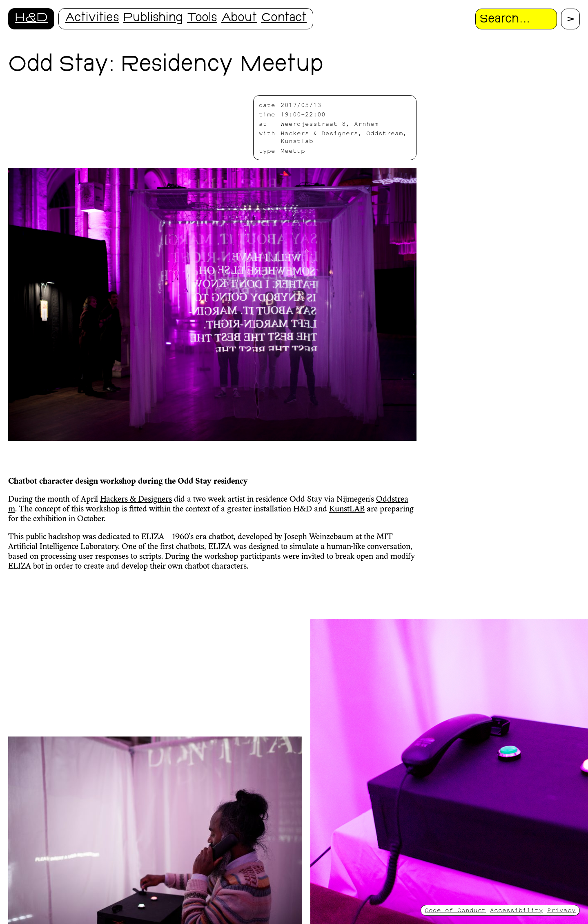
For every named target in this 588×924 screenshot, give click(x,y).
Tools (202, 19)
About (239, 19)
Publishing (153, 19)
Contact (284, 19)
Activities (92, 19)
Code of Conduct (455, 910)
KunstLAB (347, 509)
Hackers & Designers (136, 500)
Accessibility (517, 910)
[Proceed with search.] (570, 19)
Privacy (561, 910)
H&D (31, 19)
